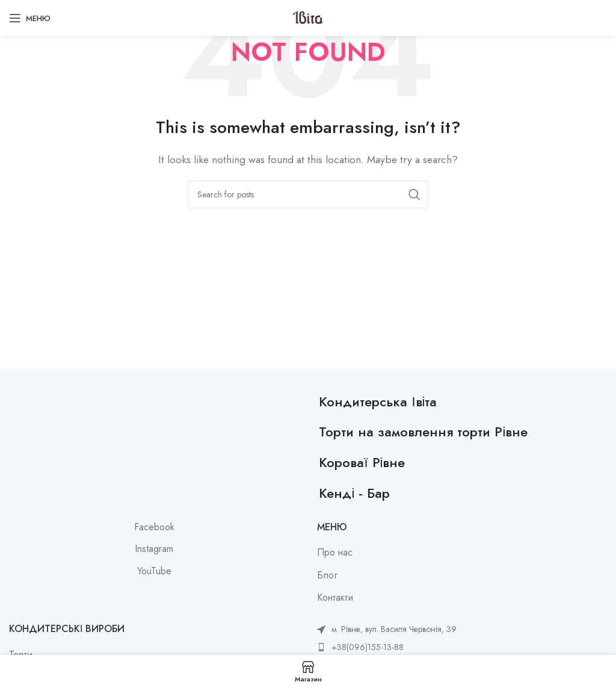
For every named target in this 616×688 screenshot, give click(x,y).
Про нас (335, 553)
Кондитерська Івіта (378, 401)
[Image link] (158, 400)
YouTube (154, 571)
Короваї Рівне (362, 462)
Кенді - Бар (354, 493)
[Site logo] (308, 17)
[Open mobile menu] (30, 18)
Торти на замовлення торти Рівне (423, 432)
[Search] (308, 194)
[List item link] (387, 647)
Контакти (335, 598)
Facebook (154, 527)
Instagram (154, 549)
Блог (327, 575)
